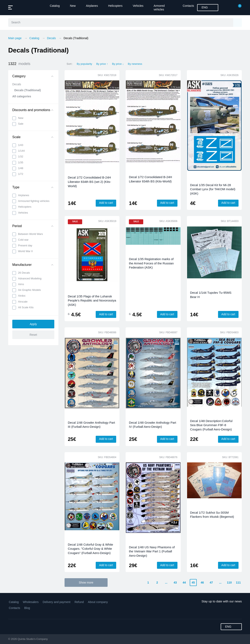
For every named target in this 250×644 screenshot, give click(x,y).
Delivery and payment (56, 602)
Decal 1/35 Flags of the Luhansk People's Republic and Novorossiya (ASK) (92, 300)
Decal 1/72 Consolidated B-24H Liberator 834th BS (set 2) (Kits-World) (89, 182)
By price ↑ (102, 64)
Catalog (55, 6)
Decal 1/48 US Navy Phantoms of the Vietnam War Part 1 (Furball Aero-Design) (152, 551)
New (73, 6)
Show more (86, 583)
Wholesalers (31, 602)
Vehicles (138, 6)
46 (202, 583)
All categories (22, 96)
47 (211, 583)
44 (184, 583)
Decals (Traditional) (28, 90)
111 (238, 583)
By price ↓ (118, 64)
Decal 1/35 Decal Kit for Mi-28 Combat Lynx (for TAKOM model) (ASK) (213, 189)
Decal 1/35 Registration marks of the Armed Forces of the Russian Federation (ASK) (151, 263)
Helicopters (115, 6)
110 (229, 583)
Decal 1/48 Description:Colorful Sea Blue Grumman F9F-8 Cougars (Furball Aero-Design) (211, 425)
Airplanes (92, 6)
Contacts (188, 6)
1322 (19, 64)
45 (193, 583)
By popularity (84, 64)
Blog (27, 608)
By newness (135, 64)
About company (98, 602)
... (166, 583)
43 (175, 583)
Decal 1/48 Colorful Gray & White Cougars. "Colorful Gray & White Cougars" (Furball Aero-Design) (90, 549)
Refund (79, 602)
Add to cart (106, 203)
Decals (17, 84)
